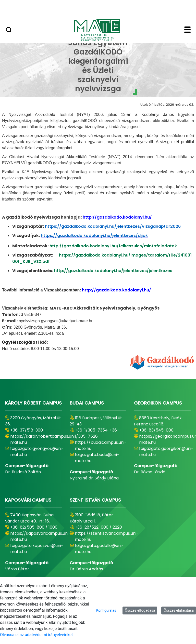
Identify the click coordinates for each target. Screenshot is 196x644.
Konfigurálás (106, 610)
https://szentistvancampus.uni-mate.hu (107, 536)
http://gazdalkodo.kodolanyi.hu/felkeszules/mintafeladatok (113, 246)
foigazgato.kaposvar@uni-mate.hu (37, 549)
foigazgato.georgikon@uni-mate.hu (166, 452)
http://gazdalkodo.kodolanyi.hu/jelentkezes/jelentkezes (113, 271)
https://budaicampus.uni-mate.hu (101, 445)
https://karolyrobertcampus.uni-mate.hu (44, 439)
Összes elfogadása (140, 610)
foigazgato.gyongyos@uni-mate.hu (37, 452)
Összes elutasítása (179, 610)
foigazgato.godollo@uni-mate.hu (99, 549)
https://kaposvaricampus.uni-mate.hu (40, 536)
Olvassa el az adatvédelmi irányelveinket (36, 635)
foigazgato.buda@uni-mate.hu (97, 458)
